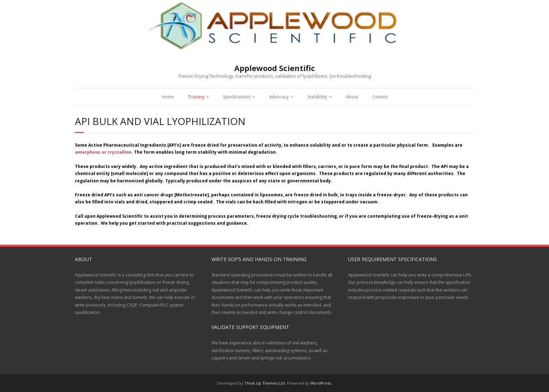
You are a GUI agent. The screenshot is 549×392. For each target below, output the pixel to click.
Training (196, 97)
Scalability (317, 97)
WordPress (321, 383)
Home (168, 97)
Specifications (237, 97)
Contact (380, 97)
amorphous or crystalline (103, 152)
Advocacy (279, 97)
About (352, 97)
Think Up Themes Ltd (265, 383)
